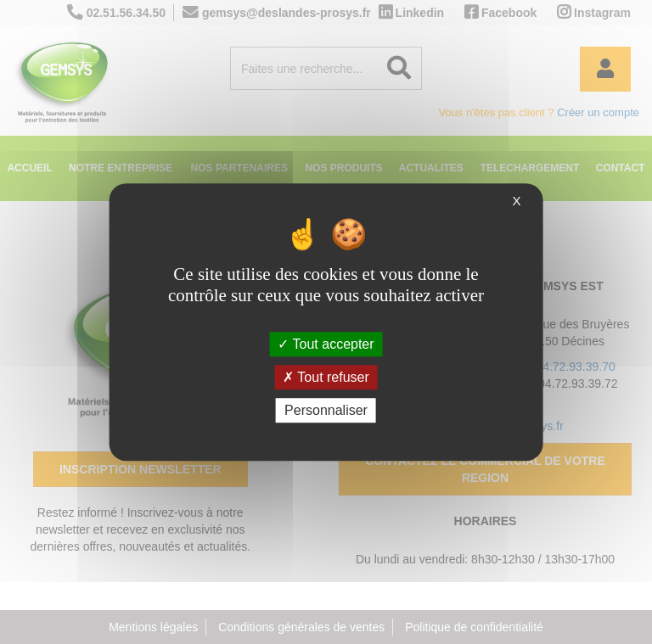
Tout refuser (326, 377)
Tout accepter (326, 344)
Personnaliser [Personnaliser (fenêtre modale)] (326, 410)
